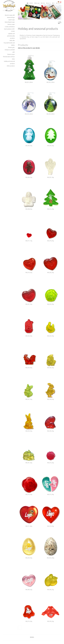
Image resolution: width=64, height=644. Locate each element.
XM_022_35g (50, 304)
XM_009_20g (29, 590)
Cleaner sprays (11, 54)
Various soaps (11, 24)
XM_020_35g (50, 273)
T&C (53, 3)
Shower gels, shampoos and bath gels (10, 50)
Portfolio (43, 3)
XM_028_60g (50, 399)
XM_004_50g (29, 146)
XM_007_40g (50, 177)
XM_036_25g (50, 590)
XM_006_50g (29, 177)
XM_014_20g (50, 463)
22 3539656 (30, 3)
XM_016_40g (50, 209)
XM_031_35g (29, 463)
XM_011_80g (29, 526)
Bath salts (12, 41)
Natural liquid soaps (10, 22)
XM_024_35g (50, 336)
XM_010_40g (29, 621)
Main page (37, 3)
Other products (11, 66)
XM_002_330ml (50, 82)
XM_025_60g (29, 368)
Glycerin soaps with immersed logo (10, 16)
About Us (48, 3)
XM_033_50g (29, 558)
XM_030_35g (50, 431)
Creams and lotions (10, 27)
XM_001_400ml (29, 82)
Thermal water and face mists (9, 58)
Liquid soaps (12, 20)
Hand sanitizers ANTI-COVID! (9, 30)
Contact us (59, 3)
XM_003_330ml (50, 114)
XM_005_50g (50, 146)
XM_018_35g (50, 241)
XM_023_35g (29, 336)
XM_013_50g (29, 494)
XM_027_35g (29, 399)
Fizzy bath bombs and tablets (9, 44)
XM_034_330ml (29, 114)
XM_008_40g (29, 209)
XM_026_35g (50, 368)
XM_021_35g (29, 304)
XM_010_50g (50, 526)
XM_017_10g (29, 241)
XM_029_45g (29, 431)
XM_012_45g (50, 494)
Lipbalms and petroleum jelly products (11, 36)
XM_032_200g (50, 558)
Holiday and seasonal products (9, 62)
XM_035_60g (50, 621)
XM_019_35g (29, 273)
